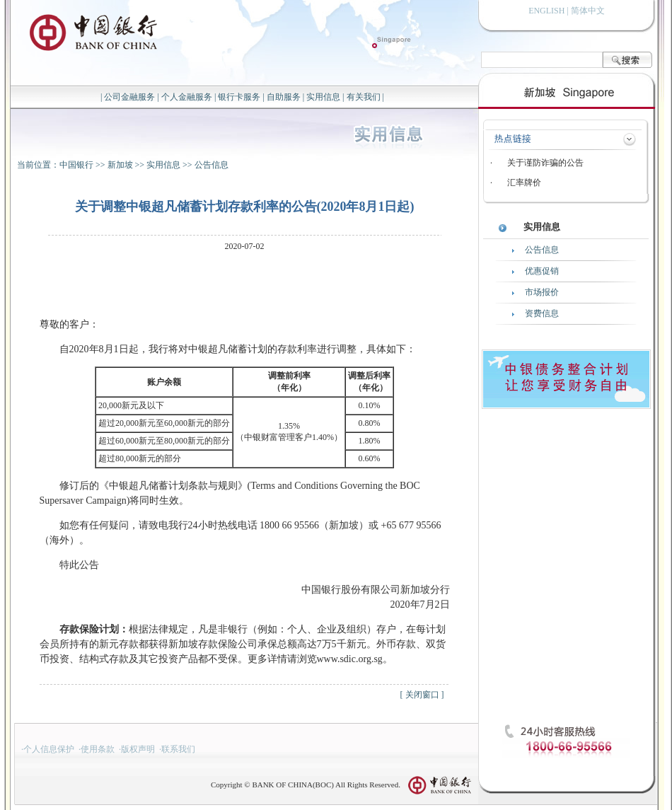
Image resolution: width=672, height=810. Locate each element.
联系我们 (178, 749)
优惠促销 (542, 271)
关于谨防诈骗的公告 (545, 163)
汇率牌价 (524, 183)
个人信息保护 (49, 749)
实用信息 (323, 97)
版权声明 (138, 749)
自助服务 (284, 97)
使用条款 (98, 749)
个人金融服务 (187, 97)
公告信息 (212, 165)
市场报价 (542, 292)
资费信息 (542, 313)
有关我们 (364, 97)
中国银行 (76, 165)
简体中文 (588, 11)
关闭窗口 (422, 695)
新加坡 (120, 165)
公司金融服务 (129, 97)
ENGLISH (546, 11)
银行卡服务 (239, 97)
